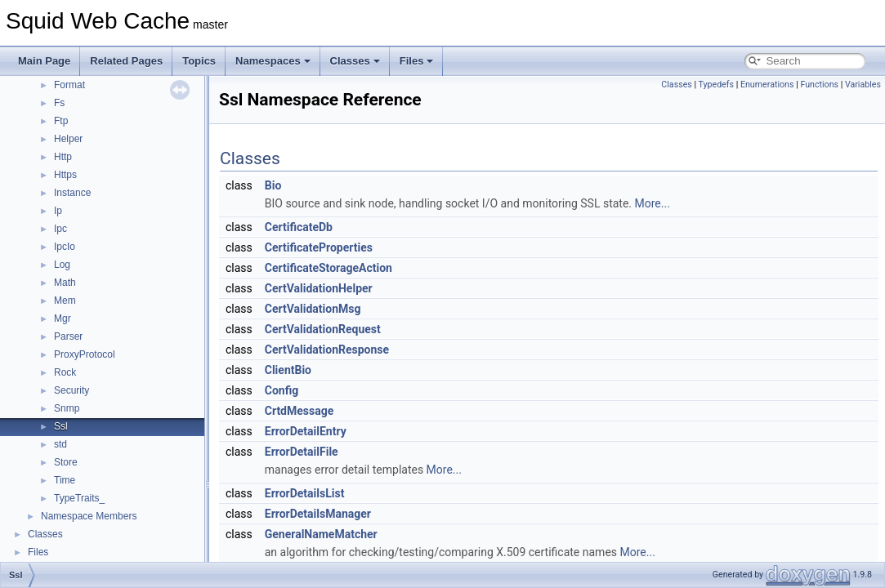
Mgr (63, 318)
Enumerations (767, 85)
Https (65, 175)
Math (65, 283)
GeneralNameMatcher (321, 534)
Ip (58, 211)
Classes (355, 61)
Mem (65, 301)
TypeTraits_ (79, 498)
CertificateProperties (319, 247)
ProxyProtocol (85, 354)
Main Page (44, 61)
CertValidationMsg (313, 309)
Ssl (61, 426)
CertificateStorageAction (329, 268)
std (60, 444)
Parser (68, 336)
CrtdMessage (299, 411)
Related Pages (126, 61)
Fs (59, 103)
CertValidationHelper (319, 288)
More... (653, 203)
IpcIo (65, 247)
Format (69, 85)
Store (66, 462)
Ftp (61, 121)
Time (65, 480)
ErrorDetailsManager (318, 514)
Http (63, 157)
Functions (819, 85)
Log (62, 265)
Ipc (60, 229)
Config (282, 390)
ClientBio (288, 370)
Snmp (67, 408)
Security (72, 390)
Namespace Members (89, 516)
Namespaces (273, 61)
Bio (273, 185)
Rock (65, 372)
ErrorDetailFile (302, 452)
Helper (68, 139)
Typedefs (717, 85)
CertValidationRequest (323, 329)
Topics (199, 61)
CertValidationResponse (327, 350)
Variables (863, 85)
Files (417, 61)
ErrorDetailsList (305, 493)
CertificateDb (299, 227)
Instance (72, 193)
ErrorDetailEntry (306, 431)
